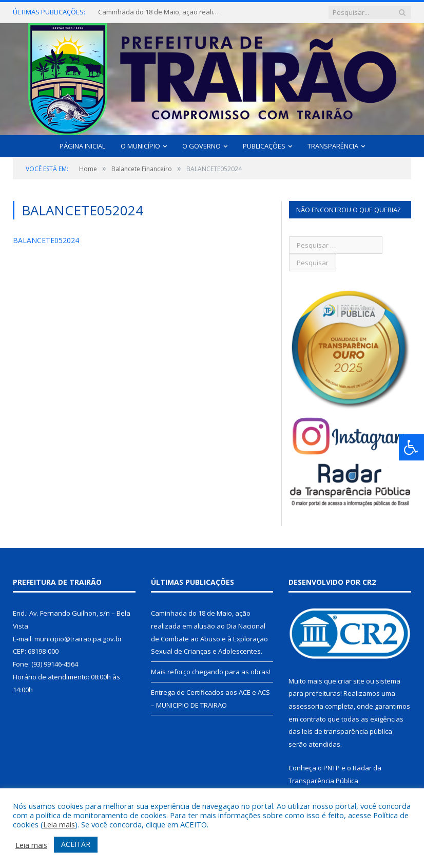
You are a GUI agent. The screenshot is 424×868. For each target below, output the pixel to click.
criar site (351, 681)
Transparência (333, 146)
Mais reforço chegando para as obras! (211, 672)
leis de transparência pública (347, 731)
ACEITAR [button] (76, 844)
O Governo (201, 146)
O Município (140, 146)
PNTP (332, 768)
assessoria (306, 706)
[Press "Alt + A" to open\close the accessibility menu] (411, 447)
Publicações (264, 146)
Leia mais (59, 824)
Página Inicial (82, 146)
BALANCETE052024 (46, 240)
